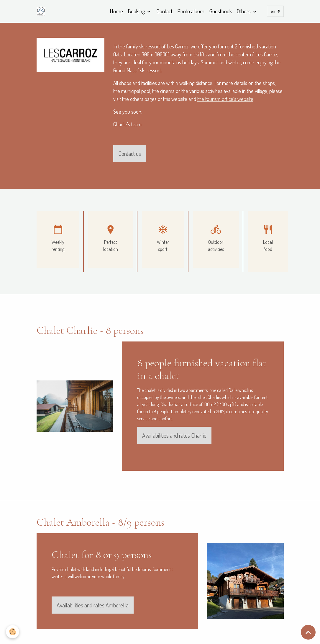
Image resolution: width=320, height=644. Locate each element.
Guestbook (220, 11)
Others (244, 11)
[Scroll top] (308, 632)
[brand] (42, 11)
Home (116, 11)
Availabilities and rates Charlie (174, 435)
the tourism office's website (225, 99)
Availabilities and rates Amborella (93, 605)
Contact (164, 11)
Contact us (130, 153)
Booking (137, 11)
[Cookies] (13, 632)
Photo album (191, 11)
